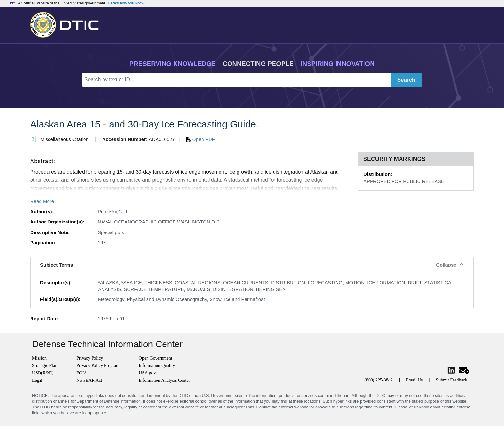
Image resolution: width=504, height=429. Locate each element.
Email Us (414, 380)
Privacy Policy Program (98, 366)
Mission (39, 358)
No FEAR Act (89, 380)
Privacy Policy (90, 358)
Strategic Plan (45, 366)
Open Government (156, 358)
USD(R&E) (43, 373)
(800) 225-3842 (379, 380)
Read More (42, 201)
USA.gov (147, 373)
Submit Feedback (452, 380)
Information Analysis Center (164, 380)
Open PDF (201, 139)
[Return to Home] (67, 23)
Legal (37, 380)
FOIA (82, 373)
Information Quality (157, 366)
